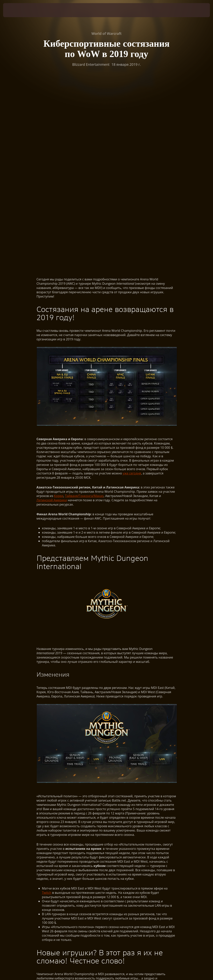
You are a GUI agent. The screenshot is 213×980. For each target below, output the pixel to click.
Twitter (141, 836)
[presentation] (15, 10)
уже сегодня (132, 290)
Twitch (47, 709)
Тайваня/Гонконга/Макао (84, 313)
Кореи (59, 313)
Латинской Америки (52, 317)
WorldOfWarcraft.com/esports (58, 844)
